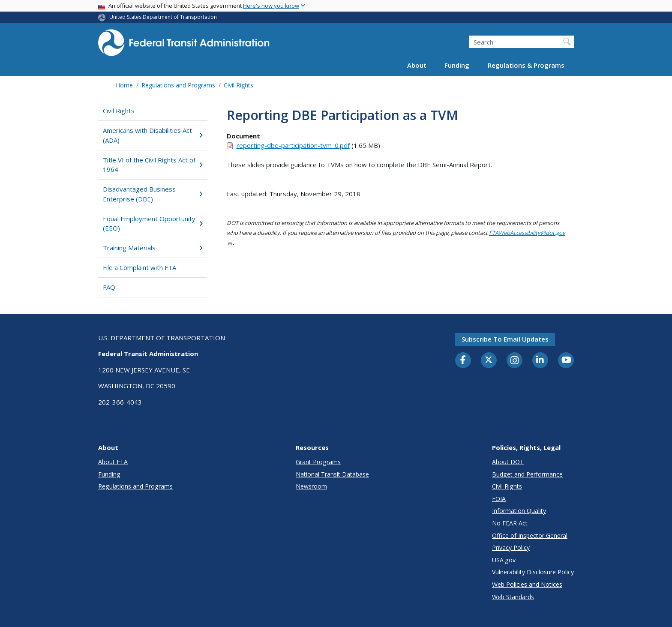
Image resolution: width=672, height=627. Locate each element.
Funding (457, 65)
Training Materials (153, 248)
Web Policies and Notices (527, 584)
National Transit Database (332, 474)
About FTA (113, 462)
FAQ (109, 287)
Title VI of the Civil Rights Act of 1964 (153, 165)
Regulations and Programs (178, 85)
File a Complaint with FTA (139, 267)
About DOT (508, 462)
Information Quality (519, 511)
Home (124, 85)
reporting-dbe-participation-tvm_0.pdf (293, 145)
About (417, 65)
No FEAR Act (510, 523)
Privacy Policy (511, 547)
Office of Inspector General (530, 535)
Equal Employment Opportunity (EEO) (153, 223)
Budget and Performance (527, 474)
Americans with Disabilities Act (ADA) (153, 135)
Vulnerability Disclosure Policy (533, 572)
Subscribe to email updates (505, 339)
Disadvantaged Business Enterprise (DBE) (153, 194)
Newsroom (311, 486)
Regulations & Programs (526, 65)
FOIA (499, 499)
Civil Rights (238, 85)
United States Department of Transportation (163, 17)
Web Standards (513, 597)
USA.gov (504, 560)
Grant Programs (318, 462)
